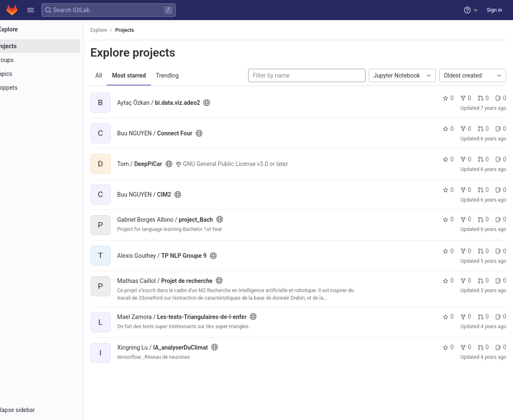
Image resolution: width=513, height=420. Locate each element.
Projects (149, 30)
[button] (31, 10)
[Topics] (53, 74)
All (122, 75)
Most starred (153, 75)
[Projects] (53, 46)
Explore (122, 30)
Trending (191, 75)
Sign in (494, 10)
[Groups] (53, 60)
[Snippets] (53, 88)
